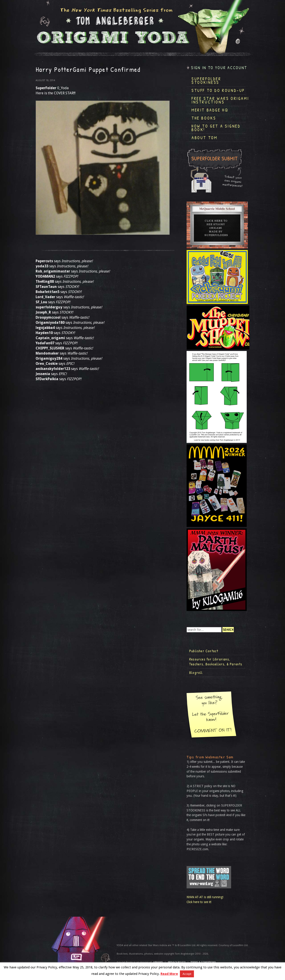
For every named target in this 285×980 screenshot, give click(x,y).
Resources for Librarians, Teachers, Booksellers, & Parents (216, 662)
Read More (169, 974)
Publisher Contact (204, 651)
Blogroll (196, 673)
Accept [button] (187, 974)
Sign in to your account (219, 68)
